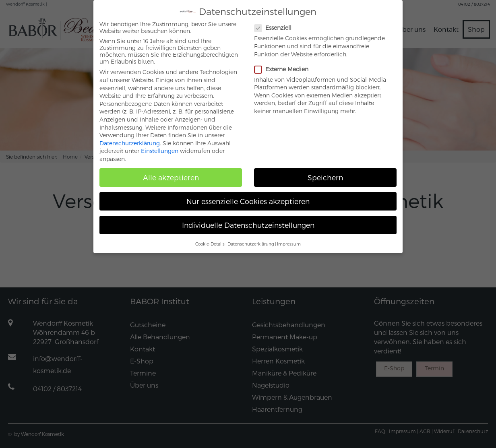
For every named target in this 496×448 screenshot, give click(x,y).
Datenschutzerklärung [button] (251, 237)
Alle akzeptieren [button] (171, 171)
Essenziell (276, 22)
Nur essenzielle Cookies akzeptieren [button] (248, 195)
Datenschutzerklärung (130, 137)
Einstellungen (160, 145)
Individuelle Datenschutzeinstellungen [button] (248, 219)
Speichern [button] (325, 171)
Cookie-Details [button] (210, 237)
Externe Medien (285, 63)
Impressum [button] (289, 237)
